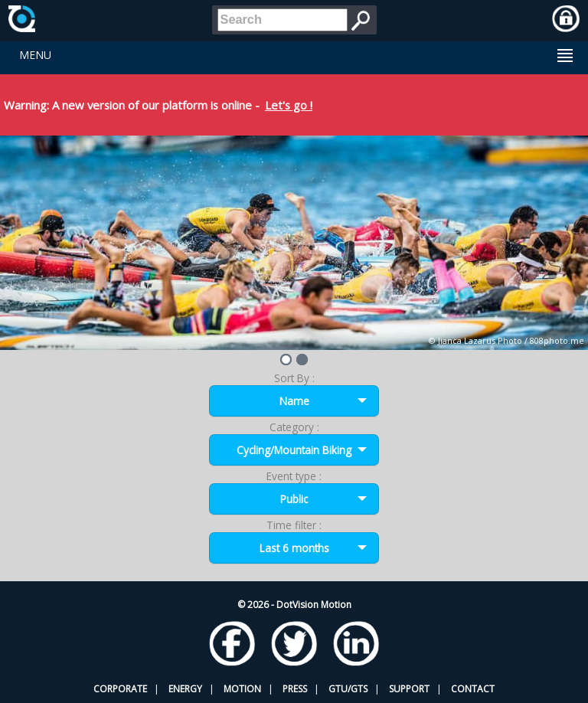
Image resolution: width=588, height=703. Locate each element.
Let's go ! (289, 105)
